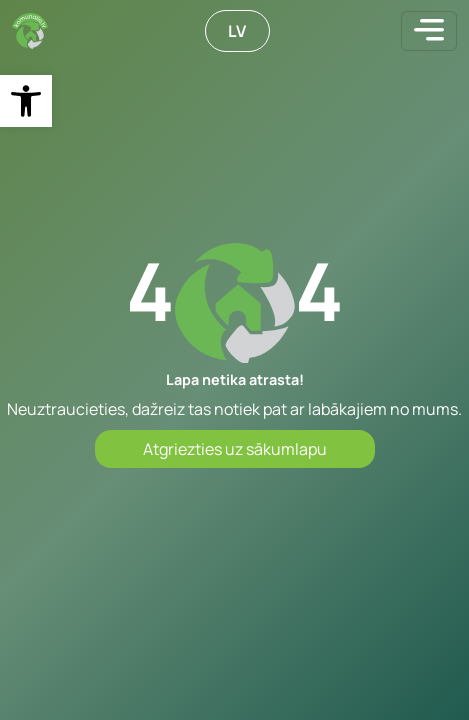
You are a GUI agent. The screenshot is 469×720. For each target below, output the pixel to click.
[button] (26, 101)
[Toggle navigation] (429, 31)
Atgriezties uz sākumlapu (235, 449)
